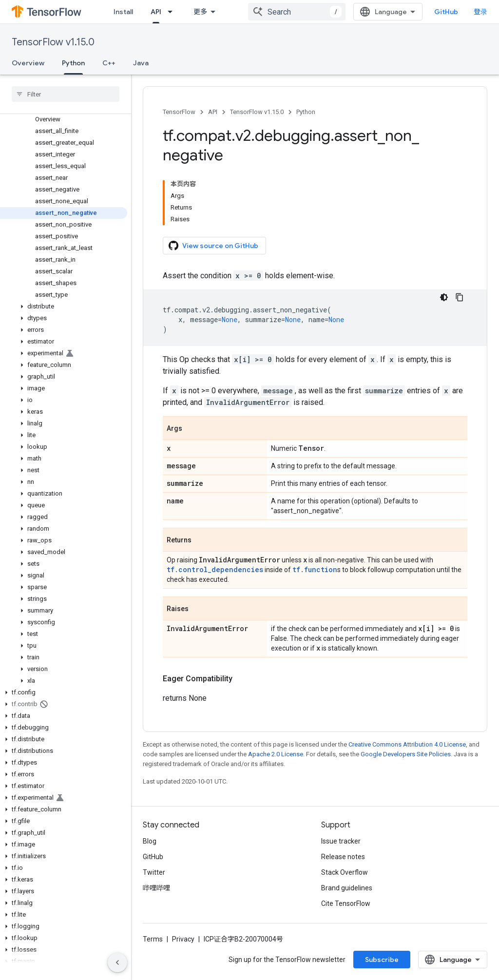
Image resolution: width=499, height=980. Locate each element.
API (213, 112)
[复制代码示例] (460, 297)
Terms (153, 939)
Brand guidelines (347, 888)
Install (123, 12)
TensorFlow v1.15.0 (53, 42)
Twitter (154, 872)
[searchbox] (66, 94)
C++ (109, 63)
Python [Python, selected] (73, 63)
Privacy (183, 939)
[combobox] (297, 12)
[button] (64, 307)
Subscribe (382, 960)
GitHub (446, 12)
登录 (480, 12)
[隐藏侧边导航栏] (117, 962)
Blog (150, 841)
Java (141, 63)
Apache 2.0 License (276, 754)
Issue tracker (341, 841)
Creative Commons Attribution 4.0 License (407, 744)
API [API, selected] (156, 12)
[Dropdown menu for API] (173, 12)
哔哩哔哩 (156, 888)
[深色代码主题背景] (444, 297)
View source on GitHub (213, 246)
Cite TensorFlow (346, 903)
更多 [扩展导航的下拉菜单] (200, 12)
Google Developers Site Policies (406, 754)
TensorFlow (179, 112)
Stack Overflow (345, 872)
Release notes (343, 857)
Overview (28, 63)
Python (306, 112)
